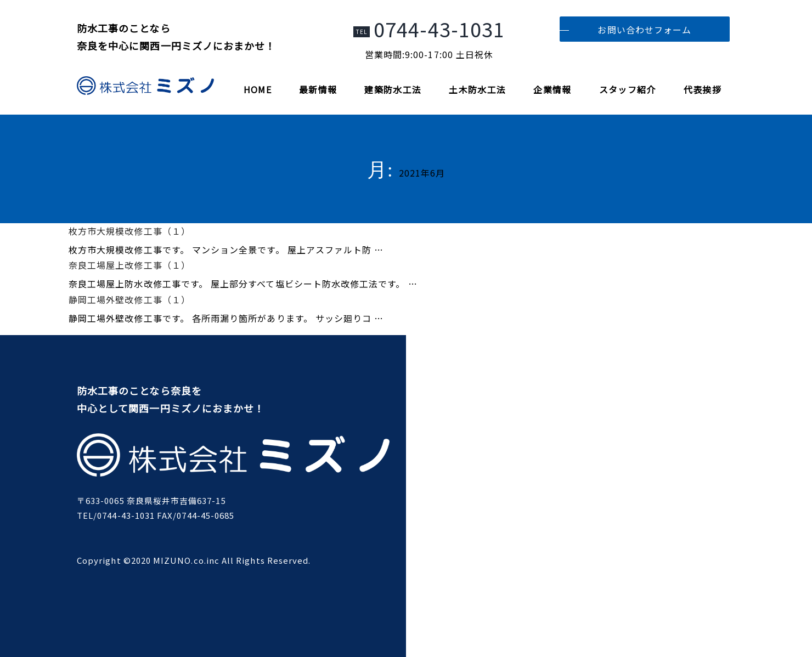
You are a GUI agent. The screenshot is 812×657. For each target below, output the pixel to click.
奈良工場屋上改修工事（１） (129, 265)
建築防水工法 (393, 89)
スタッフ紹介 (628, 89)
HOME (258, 89)
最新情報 (318, 89)
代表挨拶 (703, 89)
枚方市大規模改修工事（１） (129, 231)
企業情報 (552, 89)
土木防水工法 (477, 89)
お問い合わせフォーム (644, 30)
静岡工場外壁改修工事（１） (129, 299)
